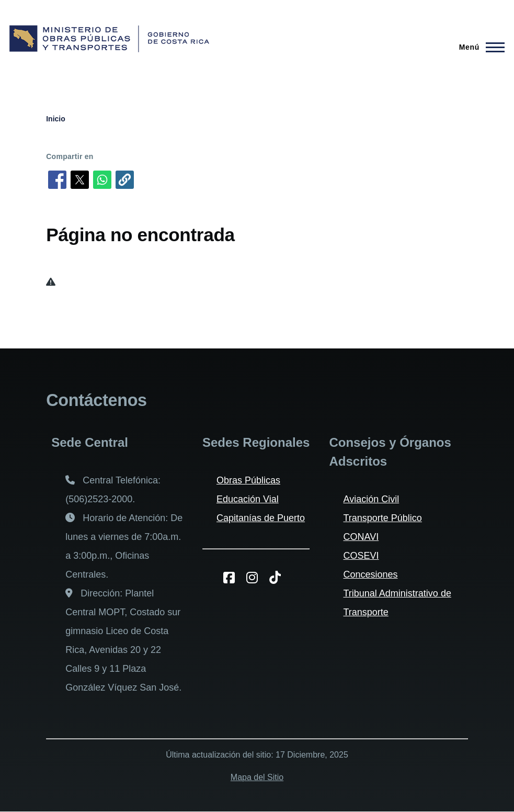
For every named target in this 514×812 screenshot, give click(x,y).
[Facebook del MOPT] (233, 578)
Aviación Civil (371, 499)
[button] (125, 180)
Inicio (56, 119)
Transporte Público (382, 518)
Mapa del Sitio (257, 777)
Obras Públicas (248, 480)
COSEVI (361, 556)
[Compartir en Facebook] (57, 180)
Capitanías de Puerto (261, 518)
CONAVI (361, 537)
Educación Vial (248, 499)
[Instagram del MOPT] (256, 578)
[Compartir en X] (80, 180)
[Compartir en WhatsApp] (102, 180)
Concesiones (370, 574)
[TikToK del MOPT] (279, 578)
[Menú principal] (479, 47)
